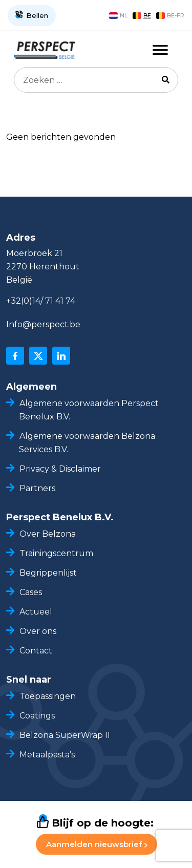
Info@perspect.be (43, 324)
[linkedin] (61, 356)
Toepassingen (48, 696)
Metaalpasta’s (47, 755)
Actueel (36, 612)
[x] (38, 356)
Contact (36, 651)
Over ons (38, 631)
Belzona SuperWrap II (65, 735)
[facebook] (15, 356)
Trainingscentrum (56, 553)
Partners (37, 488)
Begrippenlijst (48, 573)
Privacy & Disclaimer (60, 469)
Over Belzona (48, 534)
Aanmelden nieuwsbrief (97, 844)
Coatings (37, 716)
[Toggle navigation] (160, 50)
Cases (31, 592)
